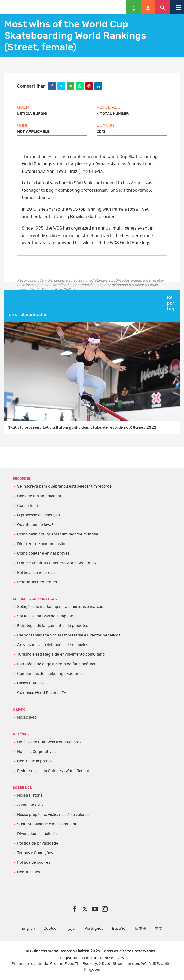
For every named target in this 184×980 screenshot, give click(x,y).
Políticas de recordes (36, 573)
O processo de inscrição (39, 515)
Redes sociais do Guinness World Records (54, 771)
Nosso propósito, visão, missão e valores (53, 815)
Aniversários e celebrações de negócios (53, 645)
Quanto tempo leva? (35, 525)
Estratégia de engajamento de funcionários (56, 664)
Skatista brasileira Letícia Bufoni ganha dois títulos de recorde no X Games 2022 (82, 428)
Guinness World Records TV (42, 693)
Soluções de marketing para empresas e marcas (60, 607)
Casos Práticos (30, 683)
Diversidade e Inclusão (37, 834)
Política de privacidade (38, 843)
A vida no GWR (30, 805)
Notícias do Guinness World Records (49, 742)
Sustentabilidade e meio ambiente (48, 824)
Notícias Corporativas (36, 752)
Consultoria (28, 506)
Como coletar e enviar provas (43, 553)
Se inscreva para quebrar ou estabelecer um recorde (64, 486)
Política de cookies (34, 862)
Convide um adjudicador (39, 496)
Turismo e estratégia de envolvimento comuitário (61, 654)
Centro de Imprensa (35, 761)
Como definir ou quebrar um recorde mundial (58, 534)
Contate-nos (29, 872)
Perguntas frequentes (37, 582)
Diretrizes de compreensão (41, 544)
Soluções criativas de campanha (46, 616)
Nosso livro (27, 717)
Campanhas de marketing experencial (51, 674)
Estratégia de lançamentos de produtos (53, 626)
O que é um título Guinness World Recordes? (57, 563)
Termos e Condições (35, 853)
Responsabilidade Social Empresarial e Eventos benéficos (69, 635)
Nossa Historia (30, 795)
